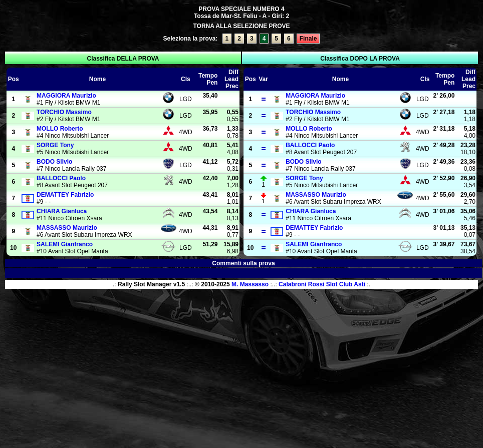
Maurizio (66, 96)
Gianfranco (65, 244)
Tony (55, 145)
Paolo (61, 178)
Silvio (54, 162)
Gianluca (62, 211)
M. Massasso (250, 284)
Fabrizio (65, 195)
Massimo (64, 112)
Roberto (60, 129)
